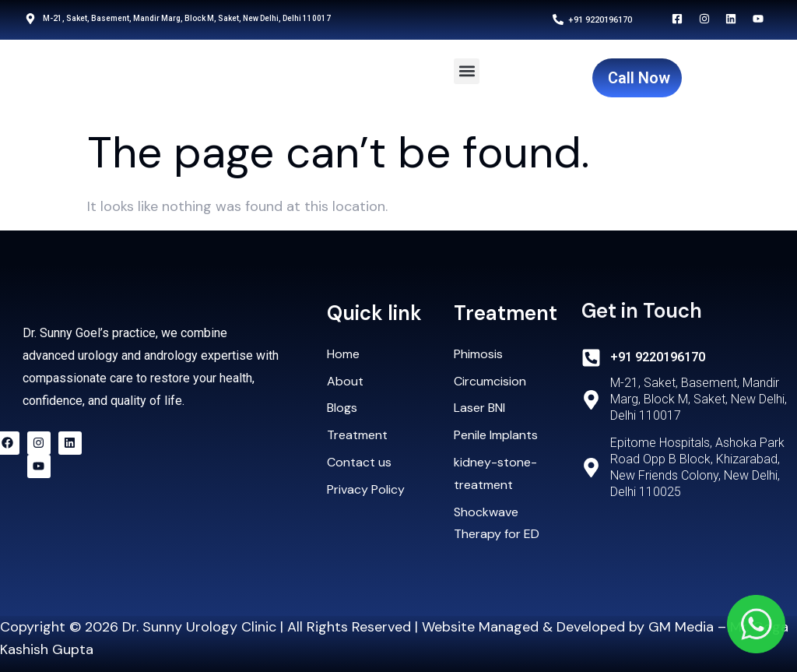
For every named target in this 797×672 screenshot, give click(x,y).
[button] (467, 71)
